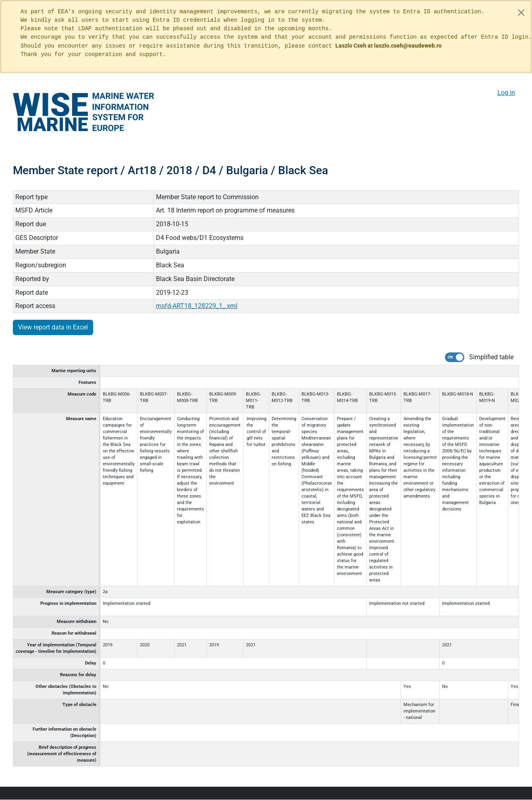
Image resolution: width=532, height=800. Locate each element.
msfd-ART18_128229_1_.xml (197, 306)
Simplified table (491, 357)
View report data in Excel (53, 327)
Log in (506, 93)
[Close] (521, 12)
